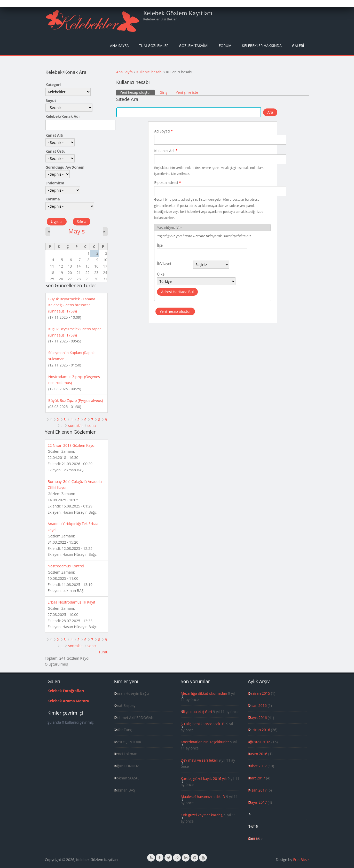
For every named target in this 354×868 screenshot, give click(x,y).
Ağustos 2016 (259, 742)
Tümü (103, 652)
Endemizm (55, 183)
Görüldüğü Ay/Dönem (65, 167)
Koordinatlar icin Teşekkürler (205, 742)
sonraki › (75, 425)
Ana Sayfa (119, 46)
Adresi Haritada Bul (177, 292)
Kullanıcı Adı (166, 151)
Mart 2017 (257, 778)
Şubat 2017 (257, 766)
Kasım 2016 (258, 754)
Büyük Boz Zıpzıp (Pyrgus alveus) (76, 400)
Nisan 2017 (257, 790)
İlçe (160, 245)
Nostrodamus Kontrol (66, 566)
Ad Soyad (163, 131)
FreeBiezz (301, 860)
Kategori (53, 85)
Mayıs (76, 231)
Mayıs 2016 (257, 718)
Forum (225, 46)
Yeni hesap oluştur (137, 92)
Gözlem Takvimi (194, 46)
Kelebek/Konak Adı (62, 116)
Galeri (298, 46)
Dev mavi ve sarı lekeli (199, 760)
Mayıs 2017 (257, 802)
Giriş (163, 92)
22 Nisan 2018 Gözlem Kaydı (72, 445)
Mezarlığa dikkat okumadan (204, 693)
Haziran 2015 (259, 693)
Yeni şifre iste (187, 92)
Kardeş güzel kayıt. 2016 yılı (204, 779)
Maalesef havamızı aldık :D (203, 797)
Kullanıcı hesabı (149, 72)
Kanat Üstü (56, 151)
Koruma (53, 199)
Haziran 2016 (259, 730)
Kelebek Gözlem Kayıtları (178, 13)
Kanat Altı (54, 135)
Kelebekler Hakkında (262, 46)
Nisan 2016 (257, 705)
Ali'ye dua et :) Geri (196, 712)
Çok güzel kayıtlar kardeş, (202, 815)
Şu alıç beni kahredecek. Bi (203, 724)
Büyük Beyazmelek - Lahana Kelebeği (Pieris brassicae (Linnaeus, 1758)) (72, 305)
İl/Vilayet (164, 264)
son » (92, 425)
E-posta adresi (168, 182)
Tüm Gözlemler (154, 46)
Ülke (161, 274)
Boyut (51, 101)
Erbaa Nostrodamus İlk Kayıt (72, 602)
